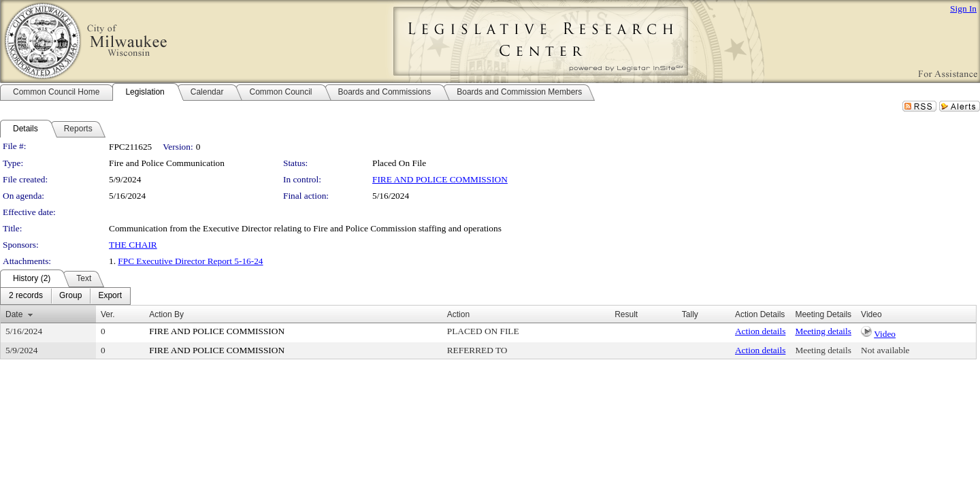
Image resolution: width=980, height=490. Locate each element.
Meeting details (823, 331)
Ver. (108, 314)
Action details (760, 331)
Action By (166, 314)
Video (885, 334)
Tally (690, 314)
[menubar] (65, 296)
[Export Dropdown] (110, 296)
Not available (885, 350)
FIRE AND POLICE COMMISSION (440, 179)
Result (626, 314)
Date (14, 314)
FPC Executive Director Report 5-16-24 (190, 261)
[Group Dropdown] (70, 296)
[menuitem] (26, 296)
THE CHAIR (133, 245)
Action (458, 314)
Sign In (963, 9)
